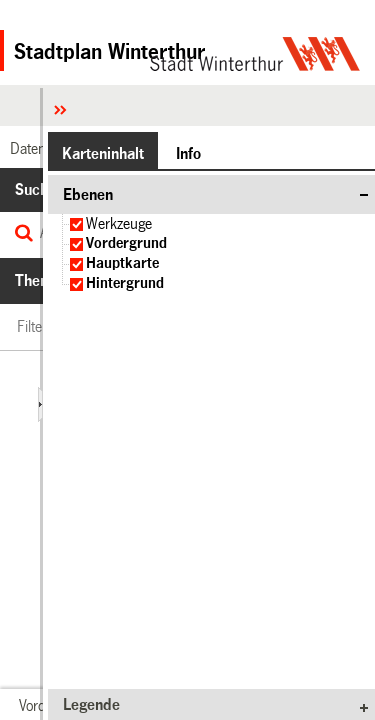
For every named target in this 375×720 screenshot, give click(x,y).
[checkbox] (76, 224)
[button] (103, 153)
